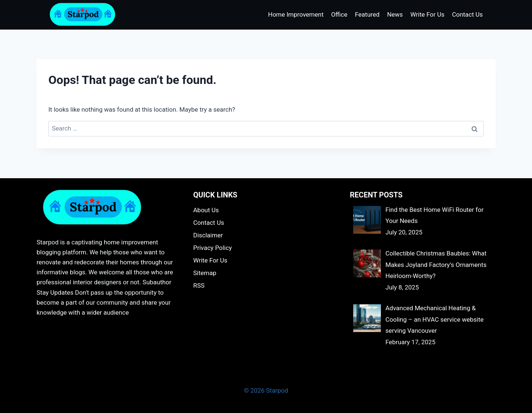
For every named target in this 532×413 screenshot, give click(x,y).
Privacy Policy (213, 248)
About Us (206, 210)
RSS (199, 285)
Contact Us (467, 14)
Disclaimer (208, 235)
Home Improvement (296, 14)
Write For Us (427, 14)
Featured (367, 14)
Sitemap (205, 273)
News (395, 14)
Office (339, 14)
